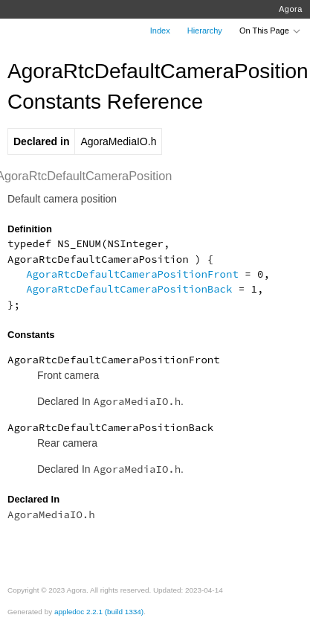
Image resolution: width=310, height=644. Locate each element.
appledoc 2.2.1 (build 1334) (99, 612)
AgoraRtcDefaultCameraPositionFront (132, 274)
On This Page (271, 31)
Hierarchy (205, 31)
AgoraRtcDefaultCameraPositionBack (129, 289)
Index (160, 31)
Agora (291, 9)
